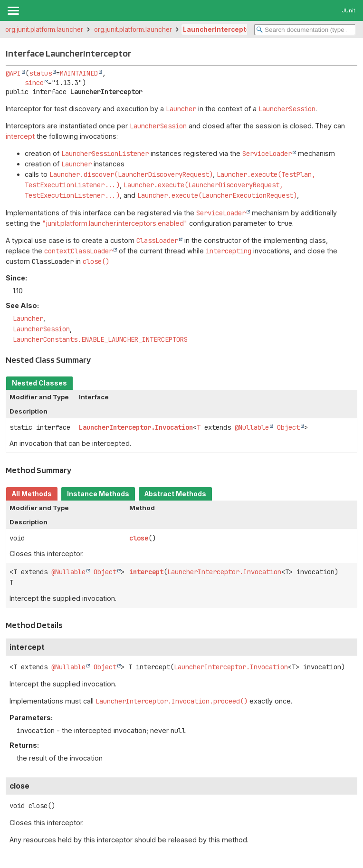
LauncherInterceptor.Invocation (136, 427)
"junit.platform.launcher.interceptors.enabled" (115, 223)
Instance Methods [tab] (98, 494)
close (139, 538)
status (40, 73)
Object (288, 427)
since (34, 83)
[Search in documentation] (305, 30)
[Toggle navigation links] (13, 10)
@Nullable (252, 427)
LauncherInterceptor (218, 29)
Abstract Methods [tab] (175, 494)
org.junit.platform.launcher (44, 29)
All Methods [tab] (32, 494)
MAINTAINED (79, 73)
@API (13, 73)
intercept (20, 136)
